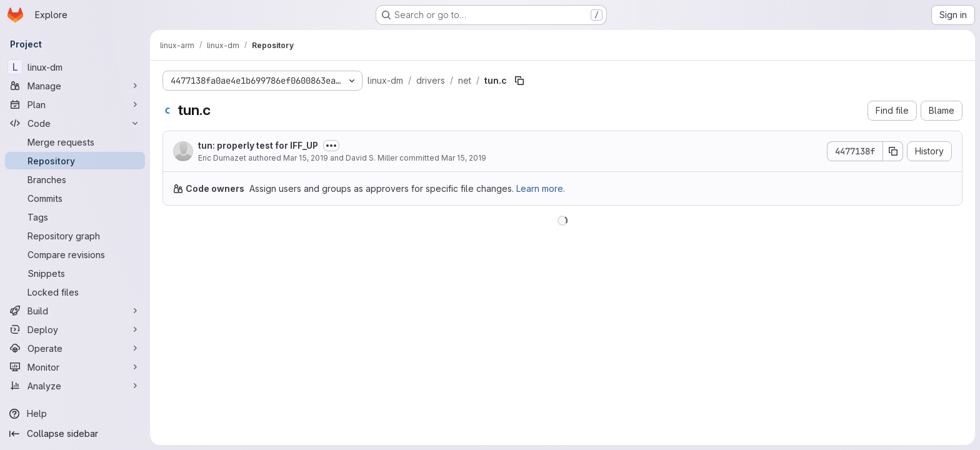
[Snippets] (75, 273)
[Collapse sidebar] (75, 434)
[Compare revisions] (75, 254)
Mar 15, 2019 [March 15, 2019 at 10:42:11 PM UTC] (464, 158)
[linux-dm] (75, 67)
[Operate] (75, 348)
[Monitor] (75, 367)
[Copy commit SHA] (893, 151)
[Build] (75, 311)
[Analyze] (75, 386)
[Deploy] (75, 329)
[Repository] (75, 161)
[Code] (75, 123)
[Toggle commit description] (331, 146)
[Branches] (75, 179)
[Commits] (75, 198)
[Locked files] (75, 292)
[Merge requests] (75, 142)
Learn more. (541, 188)
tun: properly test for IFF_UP (258, 145)
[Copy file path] (519, 81)
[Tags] (75, 217)
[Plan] (75, 104)
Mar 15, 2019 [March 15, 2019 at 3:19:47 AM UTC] (306, 158)
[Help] (75, 414)
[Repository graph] (75, 236)
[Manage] (75, 86)
